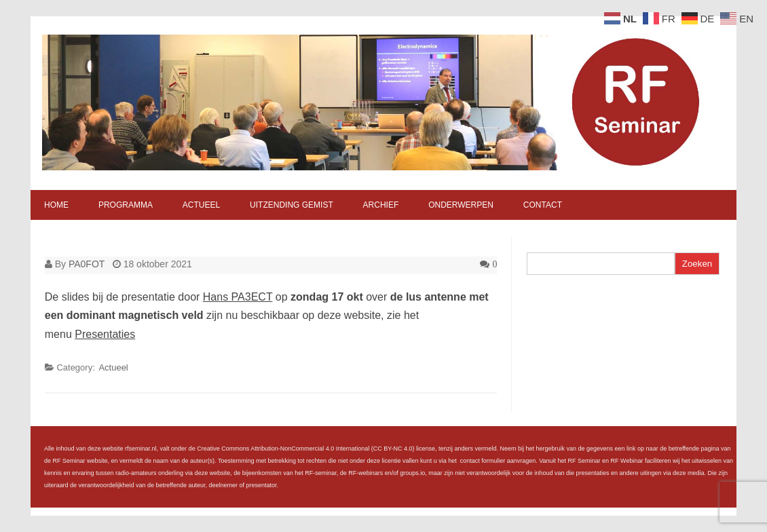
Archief (381, 205)
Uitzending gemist (292, 205)
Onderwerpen (461, 205)
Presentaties (105, 334)
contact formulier (483, 461)
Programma (126, 205)
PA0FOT (87, 264)
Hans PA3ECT (238, 297)
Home (56, 205)
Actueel (201, 205)
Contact (543, 205)
